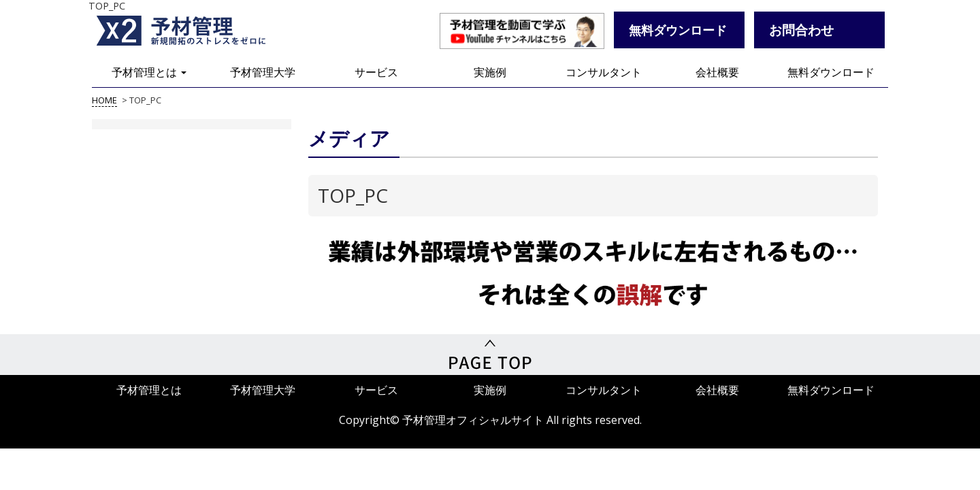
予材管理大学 (263, 72)
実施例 (490, 72)
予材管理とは (149, 72)
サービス (376, 72)
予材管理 (197, 31)
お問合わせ (801, 30)
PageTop (490, 355)
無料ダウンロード (831, 72)
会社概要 (717, 72)
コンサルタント (604, 72)
